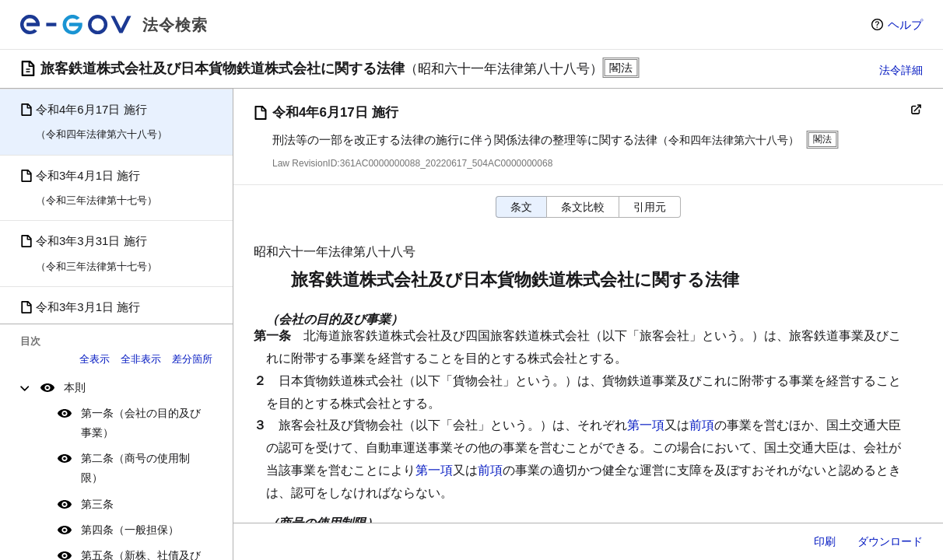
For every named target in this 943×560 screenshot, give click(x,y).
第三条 (97, 504)
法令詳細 (901, 70)
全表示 (95, 359)
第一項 (646, 425)
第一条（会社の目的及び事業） (141, 423)
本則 (75, 387)
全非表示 (141, 359)
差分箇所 (192, 359)
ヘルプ (905, 24)
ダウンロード (890, 541)
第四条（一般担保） (130, 530)
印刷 (825, 541)
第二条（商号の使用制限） (135, 468)
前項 (702, 425)
